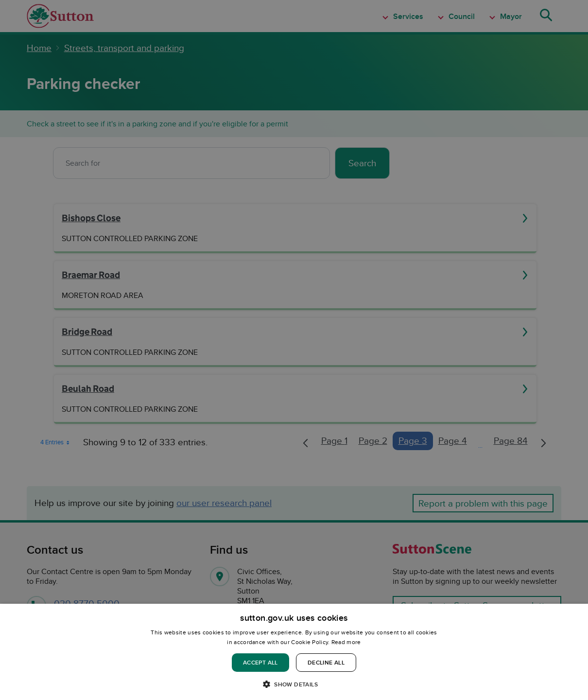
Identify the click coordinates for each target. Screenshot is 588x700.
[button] (294, 684)
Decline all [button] (326, 662)
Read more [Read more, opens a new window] (346, 642)
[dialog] (294, 652)
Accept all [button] (260, 662)
